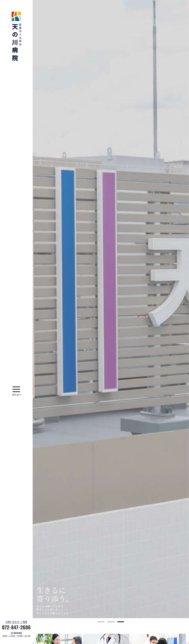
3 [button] (121, 622)
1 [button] (101, 622)
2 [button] (111, 622)
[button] (16, 391)
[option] (111, 309)
